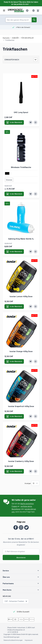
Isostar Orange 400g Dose (21, 351)
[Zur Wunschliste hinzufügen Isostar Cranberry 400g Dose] (31, 471)
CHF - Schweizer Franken (16, 601)
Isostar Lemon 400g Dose (21, 296)
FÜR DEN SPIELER (27, 38)
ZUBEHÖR (15, 38)
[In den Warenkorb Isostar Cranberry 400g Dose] (14, 471)
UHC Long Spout (21, 112)
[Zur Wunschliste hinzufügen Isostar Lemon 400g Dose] (31, 306)
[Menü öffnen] (4, 10)
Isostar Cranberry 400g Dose (21, 461)
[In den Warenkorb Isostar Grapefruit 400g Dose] (14, 416)
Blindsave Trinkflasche (21, 167)
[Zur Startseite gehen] (16, 10)
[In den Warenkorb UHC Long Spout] (14, 122)
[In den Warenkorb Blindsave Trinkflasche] (14, 194)
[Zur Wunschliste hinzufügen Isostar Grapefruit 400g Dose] (31, 416)
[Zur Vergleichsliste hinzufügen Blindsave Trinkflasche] (36, 194)
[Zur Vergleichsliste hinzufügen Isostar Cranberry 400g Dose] (36, 471)
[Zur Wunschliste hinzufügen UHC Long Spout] (31, 122)
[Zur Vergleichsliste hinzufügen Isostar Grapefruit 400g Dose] (36, 416)
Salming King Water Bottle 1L (21, 239)
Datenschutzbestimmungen (13, 640)
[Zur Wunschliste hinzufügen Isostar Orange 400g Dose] (31, 361)
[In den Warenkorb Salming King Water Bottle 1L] (14, 252)
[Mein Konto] (33, 10)
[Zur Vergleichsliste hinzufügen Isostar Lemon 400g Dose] (36, 306)
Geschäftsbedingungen (12, 637)
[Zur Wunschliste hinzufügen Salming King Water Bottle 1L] (31, 252)
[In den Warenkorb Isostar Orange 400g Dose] (14, 361)
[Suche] (34, 20)
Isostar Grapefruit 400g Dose (21, 406)
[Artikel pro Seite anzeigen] (35, 483)
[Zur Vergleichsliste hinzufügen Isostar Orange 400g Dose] (36, 361)
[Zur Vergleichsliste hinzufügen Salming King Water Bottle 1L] (36, 252)
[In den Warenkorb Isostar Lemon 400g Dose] (14, 306)
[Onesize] (9, 179)
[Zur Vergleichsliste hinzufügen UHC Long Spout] (36, 122)
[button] (21, 571)
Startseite (6, 38)
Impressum (29, 640)
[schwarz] (7, 173)
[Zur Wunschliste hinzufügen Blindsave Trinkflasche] (31, 194)
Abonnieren (21, 557)
